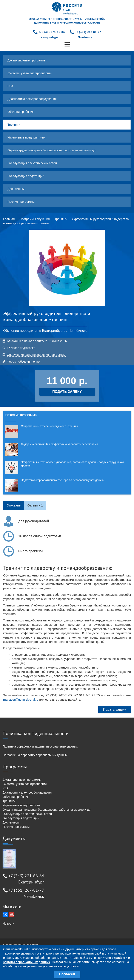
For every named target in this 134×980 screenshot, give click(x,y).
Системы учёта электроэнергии (30, 73)
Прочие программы (21, 202)
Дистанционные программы (27, 60)
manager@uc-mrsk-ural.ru (21, 700)
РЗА (10, 86)
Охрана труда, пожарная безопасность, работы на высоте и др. (52, 150)
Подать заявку (115, 710)
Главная (9, 219)
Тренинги (14, 125)
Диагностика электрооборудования (32, 99)
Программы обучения (35, 219)
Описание (14, 505)
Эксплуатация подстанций (26, 176)
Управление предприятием (26, 137)
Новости (8, 923)
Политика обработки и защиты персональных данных (40, 746)
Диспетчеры (16, 189)
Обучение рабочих (21, 112)
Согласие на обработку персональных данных (35, 755)
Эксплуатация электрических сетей (32, 163)
